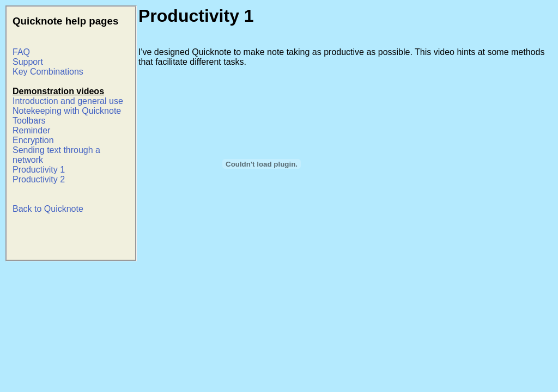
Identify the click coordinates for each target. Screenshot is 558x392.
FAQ (21, 52)
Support (28, 62)
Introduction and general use (68, 101)
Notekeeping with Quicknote (67, 111)
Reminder (31, 130)
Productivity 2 (39, 179)
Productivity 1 (39, 170)
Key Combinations (48, 72)
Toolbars (29, 121)
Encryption (33, 140)
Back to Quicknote (48, 209)
